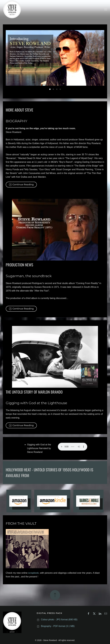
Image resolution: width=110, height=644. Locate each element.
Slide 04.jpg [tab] (60, 89)
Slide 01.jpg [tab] (50, 89)
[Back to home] (12, 9)
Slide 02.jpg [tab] (53, 89)
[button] (106, 9)
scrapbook (34, 572)
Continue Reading (21, 184)
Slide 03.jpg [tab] (57, 89)
